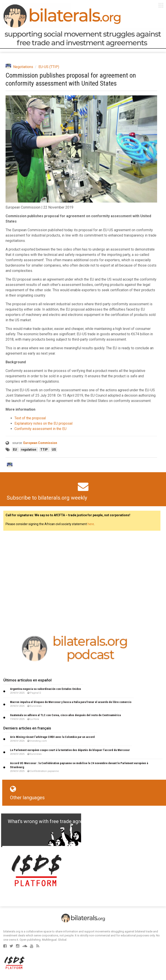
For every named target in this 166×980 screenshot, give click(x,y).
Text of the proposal (30, 418)
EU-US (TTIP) (49, 67)
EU (15, 450)
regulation (29, 450)
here (91, 524)
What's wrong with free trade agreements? (55, 821)
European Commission (40, 443)
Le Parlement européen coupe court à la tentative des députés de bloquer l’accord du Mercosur (70, 750)
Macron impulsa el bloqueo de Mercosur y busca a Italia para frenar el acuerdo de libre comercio (71, 702)
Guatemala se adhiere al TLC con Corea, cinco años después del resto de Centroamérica (65, 715)
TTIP (44, 450)
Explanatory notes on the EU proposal (43, 423)
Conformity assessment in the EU (40, 429)
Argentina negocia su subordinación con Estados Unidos (46, 689)
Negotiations (23, 67)
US (54, 450)
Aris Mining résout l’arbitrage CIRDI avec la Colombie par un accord (52, 737)
